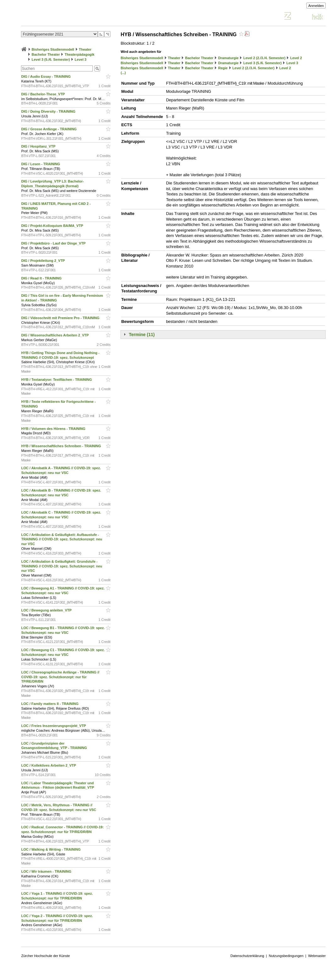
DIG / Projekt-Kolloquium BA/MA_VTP (53, 226)
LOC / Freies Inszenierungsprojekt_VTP (54, 726)
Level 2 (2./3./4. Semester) (264, 58)
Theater (85, 49)
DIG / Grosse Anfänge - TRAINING (49, 129)
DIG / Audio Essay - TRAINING (46, 76)
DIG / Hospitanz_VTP (39, 146)
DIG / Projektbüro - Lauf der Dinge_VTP (54, 243)
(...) (123, 73)
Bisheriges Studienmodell (53, 49)
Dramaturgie (229, 58)
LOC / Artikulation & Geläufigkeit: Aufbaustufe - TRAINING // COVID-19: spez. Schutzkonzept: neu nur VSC (62, 539)
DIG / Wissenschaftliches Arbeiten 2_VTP (55, 335)
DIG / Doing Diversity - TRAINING (49, 111)
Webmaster (317, 956)
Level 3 (80, 59)
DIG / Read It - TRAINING (42, 278)
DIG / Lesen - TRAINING (41, 164)
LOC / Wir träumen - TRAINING (47, 871)
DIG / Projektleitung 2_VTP (43, 261)
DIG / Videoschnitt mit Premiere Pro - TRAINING (61, 318)
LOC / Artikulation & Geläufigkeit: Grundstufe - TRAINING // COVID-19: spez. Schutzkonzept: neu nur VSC (62, 566)
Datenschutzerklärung (247, 956)
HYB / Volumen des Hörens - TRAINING (54, 429)
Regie (223, 68)
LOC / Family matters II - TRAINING (50, 704)
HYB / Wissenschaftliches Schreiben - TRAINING (62, 446)
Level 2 (296, 58)
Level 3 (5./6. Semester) (51, 59)
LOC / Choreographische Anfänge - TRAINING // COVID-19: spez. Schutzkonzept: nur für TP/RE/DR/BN (60, 677)
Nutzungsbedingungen (286, 956)
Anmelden (316, 6)
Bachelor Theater (46, 54)
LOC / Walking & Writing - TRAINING (51, 849)
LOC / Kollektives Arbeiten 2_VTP (49, 765)
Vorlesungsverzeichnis (67, 17)
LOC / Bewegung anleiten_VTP (47, 610)
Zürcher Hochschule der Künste (45, 956)
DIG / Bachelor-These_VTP (43, 94)
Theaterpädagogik (80, 54)
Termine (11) (142, 335)
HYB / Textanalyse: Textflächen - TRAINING (57, 380)
